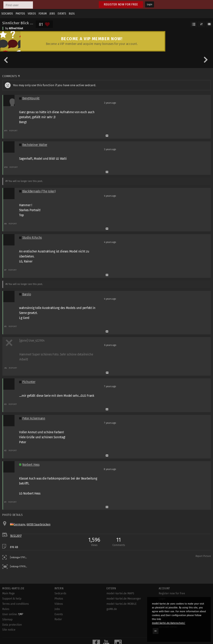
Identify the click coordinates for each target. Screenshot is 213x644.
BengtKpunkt (31, 98)
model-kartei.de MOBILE (122, 604)
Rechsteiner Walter (35, 145)
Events (62, 14)
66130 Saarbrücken (38, 524)
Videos (32, 14)
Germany (19, 524)
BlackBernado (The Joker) (39, 191)
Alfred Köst (16, 28)
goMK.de (112, 609)
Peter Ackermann (34, 418)
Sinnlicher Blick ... (18, 23)
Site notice (9, 630)
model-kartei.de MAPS (120, 593)
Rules (6, 609)
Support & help (12, 599)
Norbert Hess (31, 465)
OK (156, 631)
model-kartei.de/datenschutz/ (169, 623)
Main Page (9, 593)
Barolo (27, 294)
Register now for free (121, 4)
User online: (13, 614)
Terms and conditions (16, 604)
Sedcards (7, 14)
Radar (58, 619)
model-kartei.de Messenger (124, 599)
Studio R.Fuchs (32, 238)
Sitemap (7, 620)
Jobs (52, 14)
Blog (72, 14)
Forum (43, 14)
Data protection (12, 625)
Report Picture (203, 556)
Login (150, 5)
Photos (20, 14)
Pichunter (29, 382)
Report (14, 131)
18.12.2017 (16, 536)
